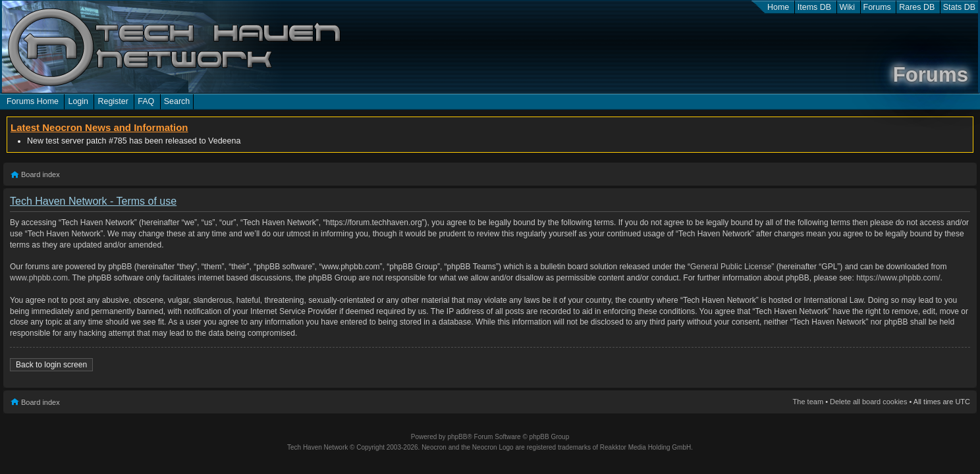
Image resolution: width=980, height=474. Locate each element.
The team (808, 402)
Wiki (848, 7)
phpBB (457, 437)
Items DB (814, 7)
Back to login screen (51, 365)
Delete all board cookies (868, 402)
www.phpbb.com (39, 278)
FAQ (146, 101)
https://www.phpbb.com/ (898, 278)
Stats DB (959, 7)
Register (113, 101)
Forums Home (33, 101)
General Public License (731, 267)
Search (177, 101)
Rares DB (917, 7)
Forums (877, 7)
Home (778, 7)
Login (78, 101)
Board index (41, 174)
